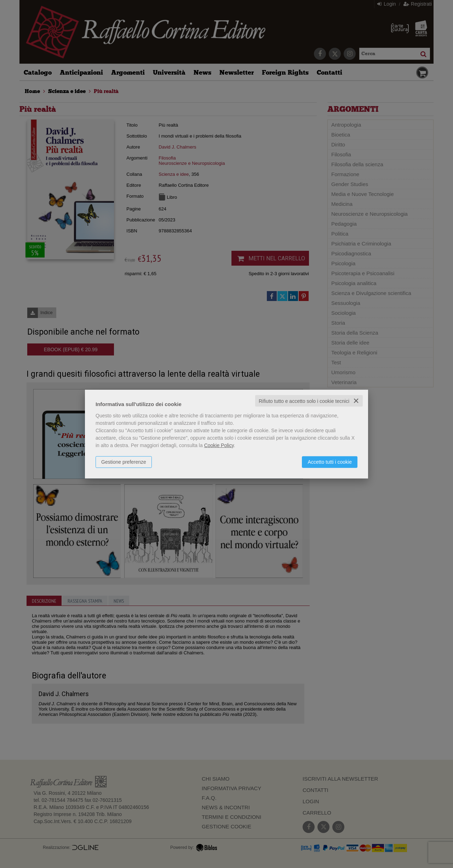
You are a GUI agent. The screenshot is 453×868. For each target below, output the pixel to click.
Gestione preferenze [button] (124, 462)
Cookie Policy (219, 445)
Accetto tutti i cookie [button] (330, 462)
